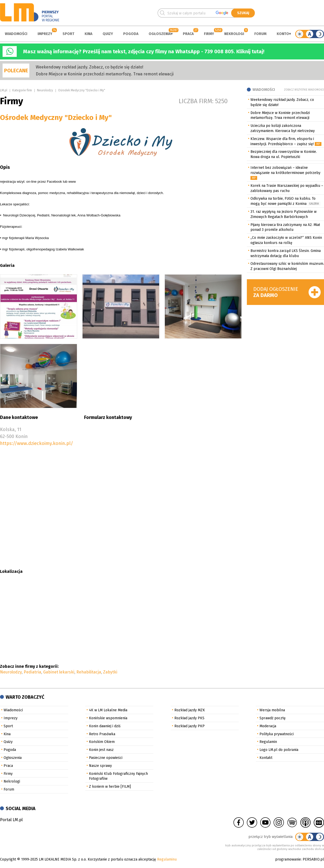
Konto (283, 34)
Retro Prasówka (102, 734)
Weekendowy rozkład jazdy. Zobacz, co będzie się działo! (89, 67)
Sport (68, 34)
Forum (260, 34)
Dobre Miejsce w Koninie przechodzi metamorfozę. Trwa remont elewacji (105, 74)
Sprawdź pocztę (273, 718)
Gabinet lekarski (59, 672)
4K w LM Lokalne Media (108, 710)
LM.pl (4, 90)
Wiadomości (16, 34)
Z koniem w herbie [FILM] (110, 787)
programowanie (288, 859)
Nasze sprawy (100, 766)
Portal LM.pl (11, 820)
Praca (188, 34)
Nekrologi (234, 34)
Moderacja (268, 726)
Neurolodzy (45, 90)
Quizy (108, 34)
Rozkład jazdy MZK (190, 710)
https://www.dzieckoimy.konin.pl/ (37, 443)
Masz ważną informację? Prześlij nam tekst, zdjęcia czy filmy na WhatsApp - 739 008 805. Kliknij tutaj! (144, 51)
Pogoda (131, 34)
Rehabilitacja (89, 672)
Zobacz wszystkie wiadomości (304, 90)
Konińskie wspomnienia (108, 718)
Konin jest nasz (101, 750)
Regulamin (268, 742)
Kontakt (266, 758)
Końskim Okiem (102, 742)
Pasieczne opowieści (106, 758)
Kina (88, 34)
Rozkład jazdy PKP (190, 726)
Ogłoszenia (160, 34)
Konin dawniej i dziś (105, 726)
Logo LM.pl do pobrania (279, 750)
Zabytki (110, 672)
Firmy (209, 34)
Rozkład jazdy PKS (189, 718)
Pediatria (32, 672)
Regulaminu (167, 859)
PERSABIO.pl (313, 859)
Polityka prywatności (277, 734)
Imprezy (45, 34)
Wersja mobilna (272, 710)
